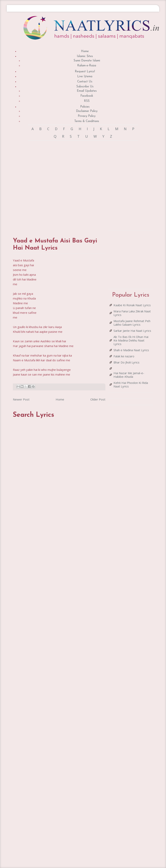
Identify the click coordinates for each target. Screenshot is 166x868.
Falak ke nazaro (124, 356)
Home (85, 51)
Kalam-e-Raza (87, 66)
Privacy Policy (87, 116)
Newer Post (21, 399)
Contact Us (85, 82)
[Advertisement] (57, 185)
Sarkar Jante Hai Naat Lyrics (132, 331)
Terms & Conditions (87, 121)
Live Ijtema (85, 77)
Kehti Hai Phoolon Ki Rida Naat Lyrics (131, 384)
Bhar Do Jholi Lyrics (126, 362)
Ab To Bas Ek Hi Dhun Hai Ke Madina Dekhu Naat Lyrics (131, 340)
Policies (85, 107)
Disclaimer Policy (87, 111)
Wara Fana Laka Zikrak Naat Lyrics (132, 313)
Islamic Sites (85, 56)
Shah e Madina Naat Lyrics (131, 350)
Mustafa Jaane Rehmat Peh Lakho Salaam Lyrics (132, 323)
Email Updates (87, 91)
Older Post (98, 399)
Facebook (87, 96)
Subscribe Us (85, 87)
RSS (87, 101)
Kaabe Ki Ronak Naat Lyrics (132, 305)
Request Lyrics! (85, 72)
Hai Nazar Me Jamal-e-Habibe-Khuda (129, 375)
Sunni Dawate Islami (87, 61)
